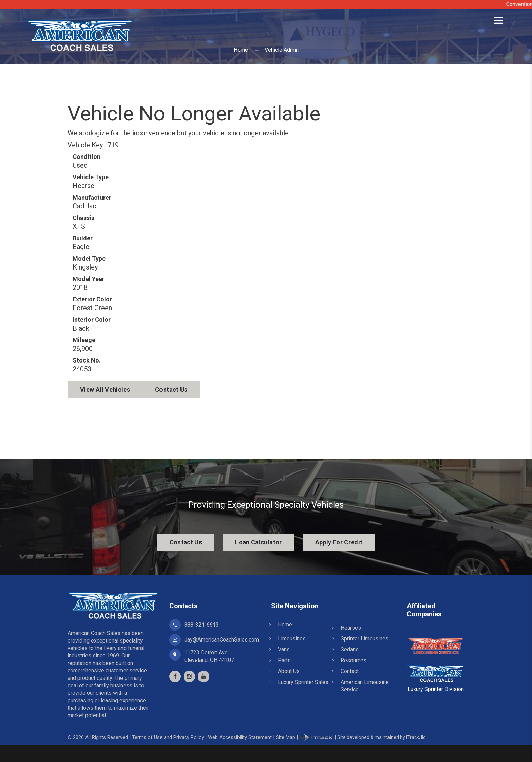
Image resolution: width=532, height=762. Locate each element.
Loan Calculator (258, 542)
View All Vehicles (105, 389)
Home (241, 50)
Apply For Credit (339, 542)
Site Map (286, 737)
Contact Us (171, 389)
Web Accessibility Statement (240, 737)
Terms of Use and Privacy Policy (168, 737)
